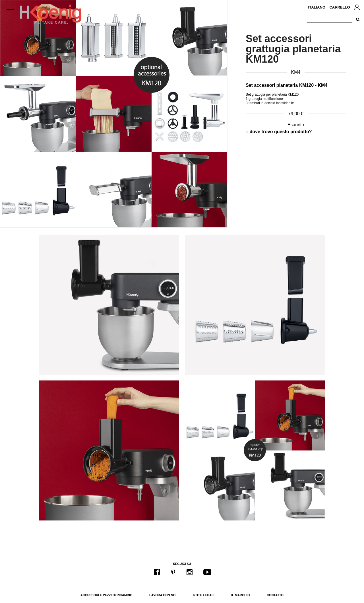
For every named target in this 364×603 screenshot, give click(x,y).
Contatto (275, 595)
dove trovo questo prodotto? (281, 132)
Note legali (204, 595)
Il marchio (240, 595)
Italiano (317, 7)
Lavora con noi (163, 595)
